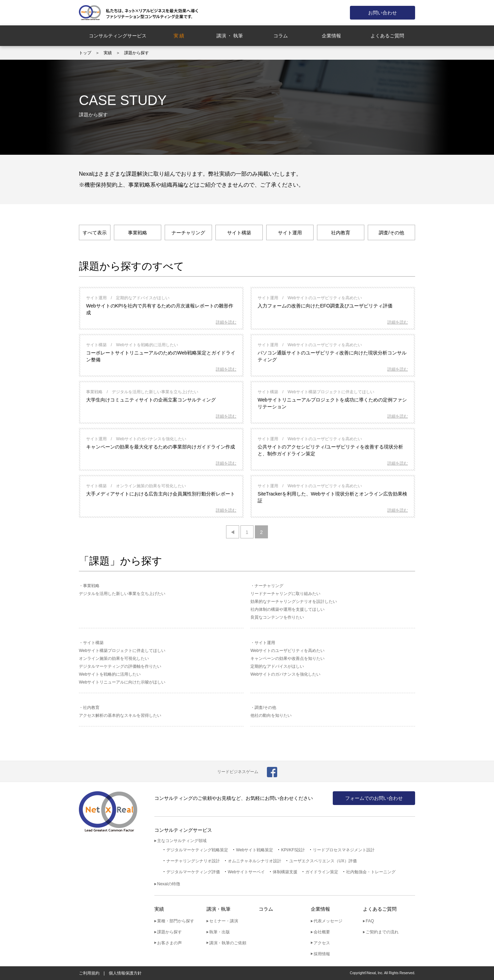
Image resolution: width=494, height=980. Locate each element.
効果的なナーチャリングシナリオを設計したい (294, 602)
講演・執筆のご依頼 (228, 943)
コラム (281, 36)
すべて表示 (95, 233)
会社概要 (322, 932)
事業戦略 (138, 233)
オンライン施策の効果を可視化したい (114, 658)
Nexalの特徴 (169, 884)
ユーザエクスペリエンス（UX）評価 (323, 861)
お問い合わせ (383, 13)
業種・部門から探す (176, 921)
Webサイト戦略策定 (255, 850)
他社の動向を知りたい (271, 715)
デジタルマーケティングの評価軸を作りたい (120, 666)
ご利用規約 (89, 973)
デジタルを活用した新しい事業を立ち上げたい (122, 594)
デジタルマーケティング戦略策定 (197, 850)
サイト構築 (239, 233)
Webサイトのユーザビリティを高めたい (287, 651)
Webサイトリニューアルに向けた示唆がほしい (122, 682)
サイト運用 (290, 233)
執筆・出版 (220, 932)
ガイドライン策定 (322, 872)
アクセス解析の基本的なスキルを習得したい (120, 715)
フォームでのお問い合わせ (374, 798)
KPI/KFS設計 (293, 850)
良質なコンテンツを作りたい (277, 617)
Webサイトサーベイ (246, 872)
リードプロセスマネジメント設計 (344, 850)
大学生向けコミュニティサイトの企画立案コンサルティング (151, 400)
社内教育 (341, 233)
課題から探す (169, 932)
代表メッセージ (328, 921)
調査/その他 (391, 233)
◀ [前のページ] (233, 532)
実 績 (179, 36)
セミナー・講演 (224, 921)
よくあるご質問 (387, 36)
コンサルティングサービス (118, 36)
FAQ (370, 921)
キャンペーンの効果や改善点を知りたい (287, 658)
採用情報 (322, 954)
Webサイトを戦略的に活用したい (110, 674)
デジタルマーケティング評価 (193, 872)
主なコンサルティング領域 (182, 841)
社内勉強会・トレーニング (371, 872)
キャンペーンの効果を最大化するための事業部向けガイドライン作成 (161, 447)
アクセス (322, 943)
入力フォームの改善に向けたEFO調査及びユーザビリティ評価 (325, 306)
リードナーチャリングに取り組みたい (285, 594)
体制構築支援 (285, 872)
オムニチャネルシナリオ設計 (255, 861)
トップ (85, 53)
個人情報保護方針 (125, 973)
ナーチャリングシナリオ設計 (193, 861)
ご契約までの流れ (382, 932)
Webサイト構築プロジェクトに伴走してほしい (122, 651)
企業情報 (331, 36)
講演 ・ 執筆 (230, 36)
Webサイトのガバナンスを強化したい (285, 674)
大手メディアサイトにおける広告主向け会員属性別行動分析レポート (161, 494)
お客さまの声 (169, 943)
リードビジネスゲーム (238, 772)
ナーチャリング (188, 233)
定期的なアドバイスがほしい (277, 666)
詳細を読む (226, 322)
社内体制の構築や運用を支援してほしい (287, 609)
